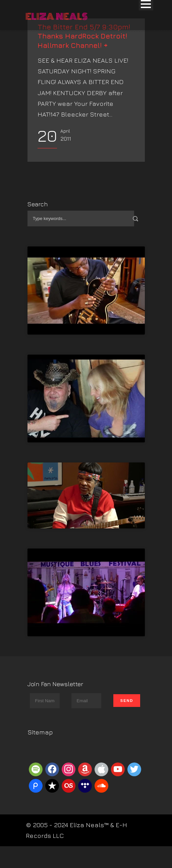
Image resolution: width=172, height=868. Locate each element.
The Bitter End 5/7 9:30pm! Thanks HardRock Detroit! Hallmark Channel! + (84, 36)
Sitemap (40, 732)
